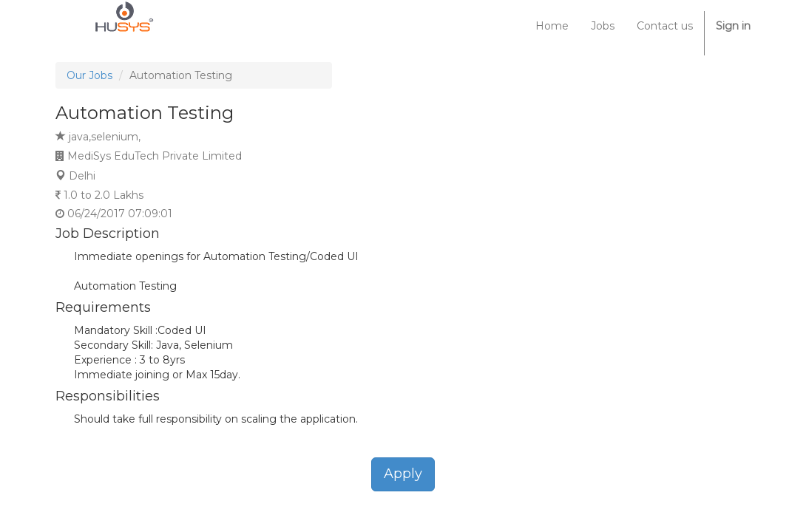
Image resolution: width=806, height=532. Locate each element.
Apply (403, 474)
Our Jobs (89, 75)
